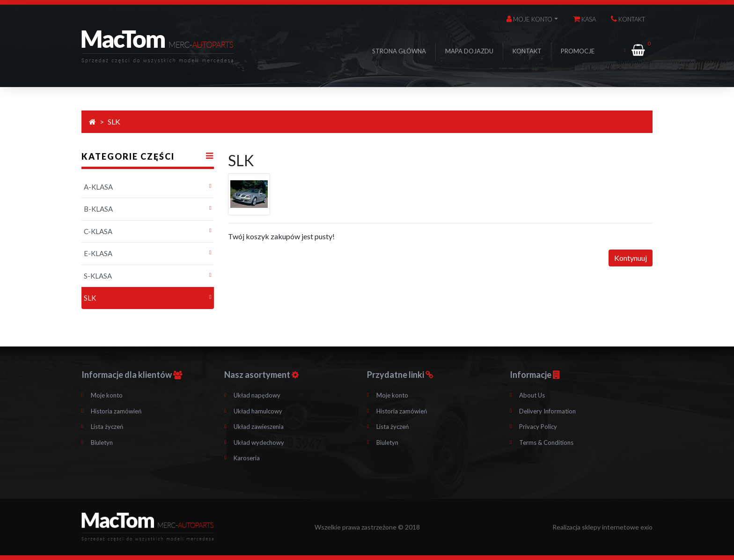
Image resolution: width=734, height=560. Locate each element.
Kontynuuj (631, 258)
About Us (532, 395)
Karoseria (247, 458)
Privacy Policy (538, 427)
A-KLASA (98, 187)
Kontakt (527, 51)
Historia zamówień (116, 411)
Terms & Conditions (546, 442)
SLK (114, 122)
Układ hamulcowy (258, 411)
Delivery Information (547, 411)
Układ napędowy (257, 395)
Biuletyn (102, 442)
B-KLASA (98, 209)
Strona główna (399, 51)
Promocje (578, 51)
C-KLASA (98, 231)
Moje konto (107, 395)
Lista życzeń (107, 427)
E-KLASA (98, 253)
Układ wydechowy (259, 442)
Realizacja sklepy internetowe (602, 527)
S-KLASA (98, 276)
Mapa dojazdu (469, 51)
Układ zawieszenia (259, 427)
